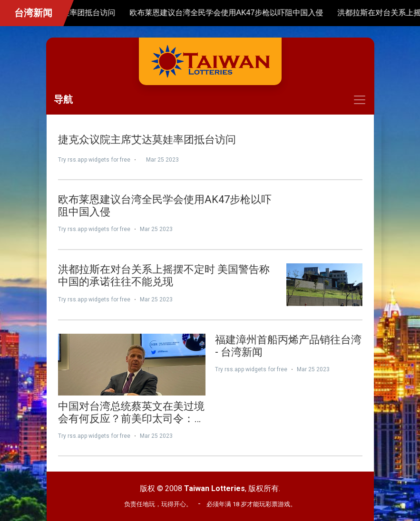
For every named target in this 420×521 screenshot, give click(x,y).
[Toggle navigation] (210, 100)
